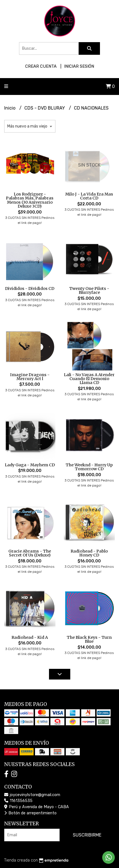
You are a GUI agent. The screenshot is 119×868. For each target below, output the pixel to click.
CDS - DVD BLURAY (45, 108)
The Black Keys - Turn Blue (89, 639)
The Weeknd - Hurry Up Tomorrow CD (89, 467)
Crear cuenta (41, 66)
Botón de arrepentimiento (30, 813)
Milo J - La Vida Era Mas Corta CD (89, 196)
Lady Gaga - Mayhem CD (30, 465)
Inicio (10, 108)
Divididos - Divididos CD (30, 288)
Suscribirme (87, 835)
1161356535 (18, 801)
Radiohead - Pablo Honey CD (89, 553)
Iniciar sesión (79, 66)
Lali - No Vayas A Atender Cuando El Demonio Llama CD (89, 379)
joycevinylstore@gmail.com (32, 795)
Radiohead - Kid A (30, 637)
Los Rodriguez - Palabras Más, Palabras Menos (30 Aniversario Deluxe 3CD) (30, 200)
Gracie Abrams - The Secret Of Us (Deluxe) (30, 553)
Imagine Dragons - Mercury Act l (30, 377)
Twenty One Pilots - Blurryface (89, 290)
